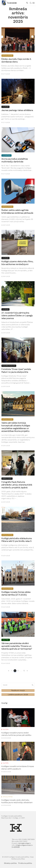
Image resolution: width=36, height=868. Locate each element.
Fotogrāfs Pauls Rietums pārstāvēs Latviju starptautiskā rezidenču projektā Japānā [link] (17, 485)
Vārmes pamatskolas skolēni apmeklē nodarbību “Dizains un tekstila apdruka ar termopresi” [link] (17, 646)
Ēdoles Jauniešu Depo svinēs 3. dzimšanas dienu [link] (16, 60)
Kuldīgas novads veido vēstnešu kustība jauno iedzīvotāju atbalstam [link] (17, 801)
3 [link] (18, 671)
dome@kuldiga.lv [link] (25, 843)
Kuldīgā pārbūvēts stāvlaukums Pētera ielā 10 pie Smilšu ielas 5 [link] (17, 540)
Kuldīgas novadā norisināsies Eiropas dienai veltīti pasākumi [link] (18, 768)
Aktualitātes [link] (7, 56)
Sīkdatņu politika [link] (10, 863)
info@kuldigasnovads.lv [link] (24, 845)
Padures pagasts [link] (9, 366)
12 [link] (24, 671)
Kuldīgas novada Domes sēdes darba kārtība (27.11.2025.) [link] (16, 594)
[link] (13, 3)
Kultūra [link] (6, 729)
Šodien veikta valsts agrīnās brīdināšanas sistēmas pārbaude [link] (17, 212)
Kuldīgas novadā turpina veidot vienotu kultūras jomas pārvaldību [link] (16, 734)
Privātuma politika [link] (25, 863)
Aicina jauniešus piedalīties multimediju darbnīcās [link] (15, 160)
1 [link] (12, 671)
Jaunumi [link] (5, 107)
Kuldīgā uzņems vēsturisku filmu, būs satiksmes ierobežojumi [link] (17, 263)
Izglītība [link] (6, 640)
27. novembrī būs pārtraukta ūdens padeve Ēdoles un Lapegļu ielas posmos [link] (17, 316)
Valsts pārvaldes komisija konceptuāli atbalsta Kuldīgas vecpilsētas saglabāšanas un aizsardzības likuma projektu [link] (16, 427)
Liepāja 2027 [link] (7, 479)
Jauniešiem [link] (6, 155)
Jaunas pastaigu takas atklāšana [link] (17, 110)
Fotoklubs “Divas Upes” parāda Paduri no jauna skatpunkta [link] (16, 371)
